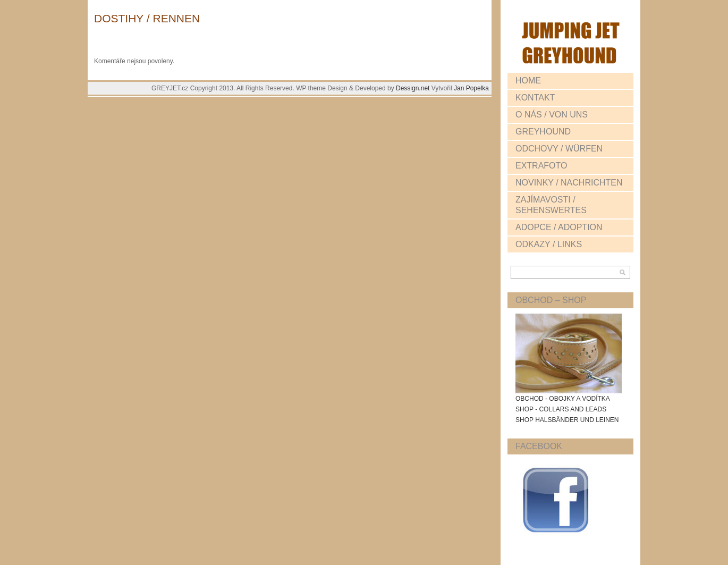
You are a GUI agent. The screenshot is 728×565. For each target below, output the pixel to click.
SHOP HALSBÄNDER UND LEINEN (567, 420)
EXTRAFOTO (541, 166)
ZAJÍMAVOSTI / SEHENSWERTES (551, 205)
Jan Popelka (471, 88)
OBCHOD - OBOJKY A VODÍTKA (563, 399)
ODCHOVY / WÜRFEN (559, 149)
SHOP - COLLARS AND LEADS (561, 409)
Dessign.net (414, 88)
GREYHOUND (543, 132)
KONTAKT (535, 98)
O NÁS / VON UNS (552, 115)
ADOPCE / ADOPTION (559, 227)
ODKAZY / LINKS (549, 244)
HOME (528, 81)
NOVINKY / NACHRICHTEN (569, 183)
